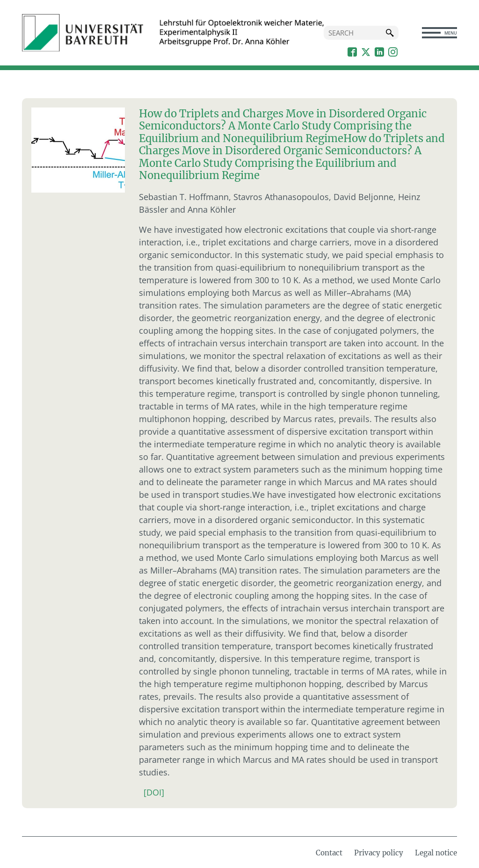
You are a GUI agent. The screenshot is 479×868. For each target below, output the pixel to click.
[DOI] (154, 792)
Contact (329, 853)
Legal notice (436, 853)
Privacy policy (379, 853)
